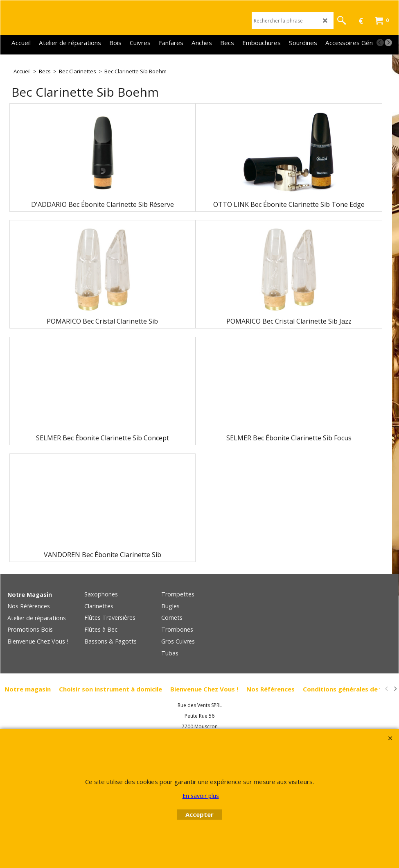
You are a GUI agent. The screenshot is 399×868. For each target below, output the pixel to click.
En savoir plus (201, 796)
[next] (388, 43)
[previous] (380, 43)
